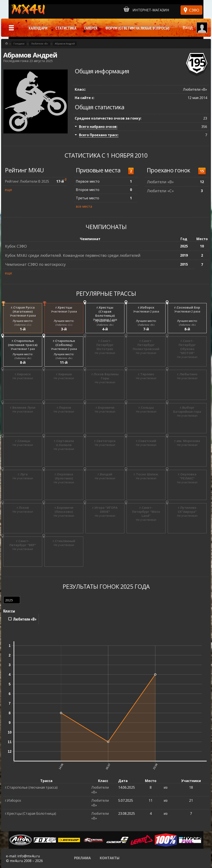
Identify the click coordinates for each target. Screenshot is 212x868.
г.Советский (146, 441)
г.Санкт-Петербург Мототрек (105, 345)
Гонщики (19, 44)
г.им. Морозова (187, 441)
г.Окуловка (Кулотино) (64, 476)
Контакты (110, 858)
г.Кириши (64, 374)
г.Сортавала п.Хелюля (64, 443)
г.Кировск (23, 374)
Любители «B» (160, 182)
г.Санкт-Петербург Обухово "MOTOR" (187, 347)
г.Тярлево (146, 374)
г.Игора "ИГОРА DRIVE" (105, 510)
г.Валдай (105, 474)
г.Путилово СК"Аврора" (187, 510)
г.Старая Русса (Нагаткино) (23, 309)
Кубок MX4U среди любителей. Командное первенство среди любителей (73, 255)
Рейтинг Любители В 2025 (27, 181)
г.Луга (23, 474)
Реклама (82, 858)
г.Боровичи (105, 407)
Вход (188, 27)
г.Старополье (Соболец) (64, 343)
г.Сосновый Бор (187, 307)
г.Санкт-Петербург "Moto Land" (146, 512)
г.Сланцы (23, 441)
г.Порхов (64, 407)
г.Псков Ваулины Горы (105, 376)
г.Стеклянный (64, 541)
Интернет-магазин (146, 9)
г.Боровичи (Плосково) (64, 510)
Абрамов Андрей (65, 44)
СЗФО (194, 10)
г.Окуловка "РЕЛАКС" (187, 476)
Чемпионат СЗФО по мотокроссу (35, 264)
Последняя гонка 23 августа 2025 (28, 61)
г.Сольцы (146, 407)
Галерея (91, 28)
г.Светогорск (105, 441)
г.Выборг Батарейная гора (187, 410)
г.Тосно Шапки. (146, 474)
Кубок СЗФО (16, 246)
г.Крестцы (64, 307)
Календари (38, 28)
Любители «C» (160, 191)
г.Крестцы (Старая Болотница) (105, 311)
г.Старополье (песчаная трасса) (23, 343)
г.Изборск (146, 307)
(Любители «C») (23, 325)
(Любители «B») (105, 325)
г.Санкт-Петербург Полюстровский (146, 345)
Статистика (66, 28)
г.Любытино (187, 374)
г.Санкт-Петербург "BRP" (23, 543)
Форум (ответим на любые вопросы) (137, 28)
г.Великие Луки (23, 407)
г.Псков (23, 508)
